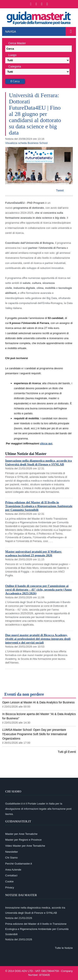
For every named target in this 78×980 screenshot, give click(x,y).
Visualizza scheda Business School (26, 143)
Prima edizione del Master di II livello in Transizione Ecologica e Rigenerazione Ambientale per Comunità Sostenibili (39, 506)
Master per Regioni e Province (23, 840)
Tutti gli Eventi (67, 752)
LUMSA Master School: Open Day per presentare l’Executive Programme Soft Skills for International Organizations (35, 734)
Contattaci (11, 875)
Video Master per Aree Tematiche (25, 846)
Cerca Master (17, 43)
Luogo (12, 55)
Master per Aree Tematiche (21, 834)
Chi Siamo (11, 858)
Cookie (9, 881)
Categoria (15, 66)
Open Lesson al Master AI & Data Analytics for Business (38, 702)
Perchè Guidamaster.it (19, 864)
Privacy (10, 887)
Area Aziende (13, 870)
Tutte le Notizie (64, 948)
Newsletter (12, 852)
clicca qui (46, 443)
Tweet (60, 190)
